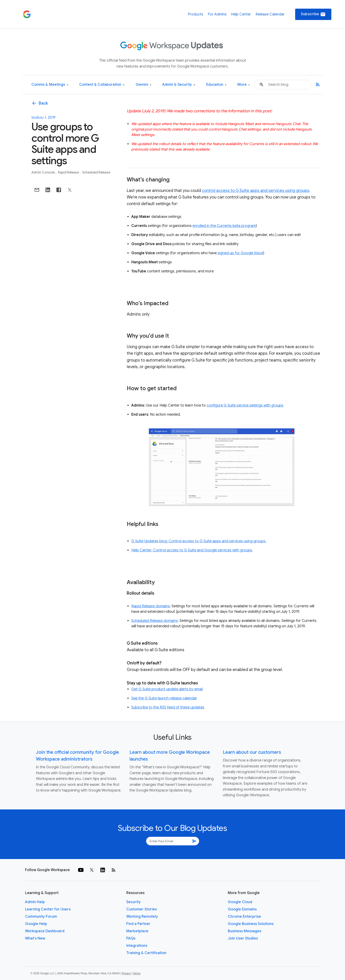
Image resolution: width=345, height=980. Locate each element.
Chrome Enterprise (244, 917)
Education (216, 85)
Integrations (137, 946)
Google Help (36, 924)
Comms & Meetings (50, 85)
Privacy (126, 973)
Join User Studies (243, 938)
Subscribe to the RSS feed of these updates (168, 707)
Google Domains (242, 909)
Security (133, 902)
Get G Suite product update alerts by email (167, 689)
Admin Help (35, 902)
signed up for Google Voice (240, 253)
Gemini (143, 85)
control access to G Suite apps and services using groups (256, 191)
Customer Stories (142, 909)
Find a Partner (138, 924)
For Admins (217, 14)
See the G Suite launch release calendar (164, 698)
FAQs (131, 938)
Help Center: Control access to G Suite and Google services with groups (192, 550)
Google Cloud (240, 902)
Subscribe (313, 14)
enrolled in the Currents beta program (224, 226)
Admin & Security (179, 85)
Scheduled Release (96, 172)
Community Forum (41, 917)
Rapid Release (69, 172)
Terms (137, 973)
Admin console (43, 172)
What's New (35, 938)
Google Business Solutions (251, 924)
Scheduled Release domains (155, 621)
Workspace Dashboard (45, 931)
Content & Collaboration (102, 85)
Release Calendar (270, 14)
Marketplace (137, 931)
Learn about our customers (252, 752)
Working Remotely (142, 917)
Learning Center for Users (48, 909)
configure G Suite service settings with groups (245, 405)
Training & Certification (146, 953)
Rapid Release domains (151, 606)
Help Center (241, 14)
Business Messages (245, 931)
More (244, 85)
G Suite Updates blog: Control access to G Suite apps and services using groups (199, 541)
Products (195, 14)
